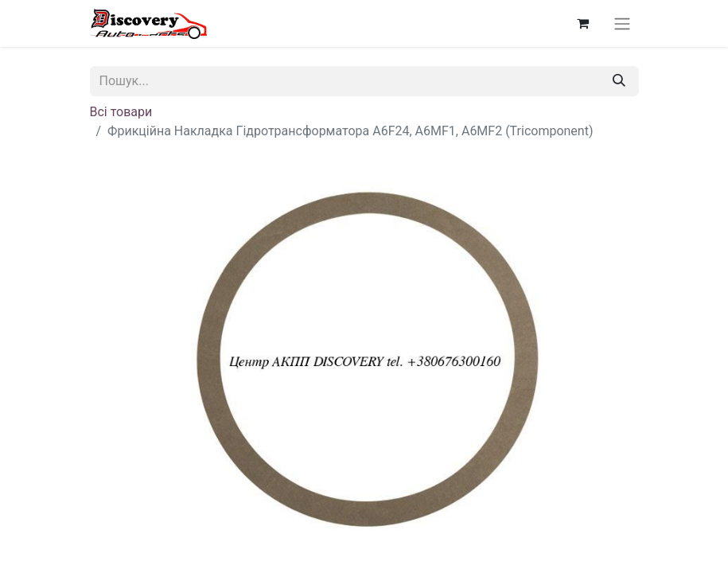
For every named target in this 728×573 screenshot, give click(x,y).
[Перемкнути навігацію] (622, 23)
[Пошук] (619, 81)
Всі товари (121, 112)
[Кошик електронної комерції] (583, 23)
